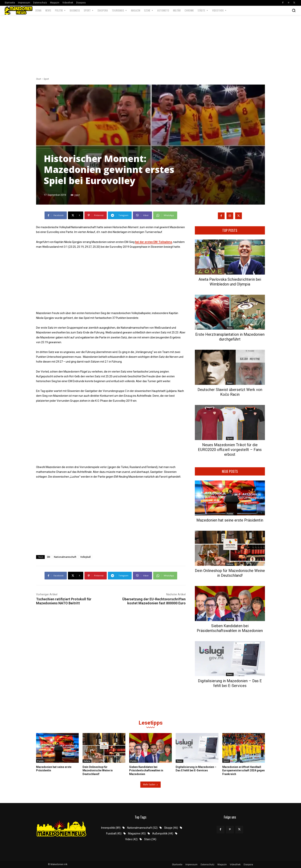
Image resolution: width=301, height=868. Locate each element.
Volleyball (85, 557)
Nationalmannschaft (65, 557)
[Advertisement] (150, 47)
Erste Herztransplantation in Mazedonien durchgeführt (230, 337)
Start (39, 79)
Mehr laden (150, 784)
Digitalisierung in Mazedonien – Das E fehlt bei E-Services (230, 683)
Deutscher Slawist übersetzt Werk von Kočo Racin (230, 392)
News (230, 328)
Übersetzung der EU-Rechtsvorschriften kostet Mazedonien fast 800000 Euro (154, 601)
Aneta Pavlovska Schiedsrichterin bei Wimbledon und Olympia (230, 282)
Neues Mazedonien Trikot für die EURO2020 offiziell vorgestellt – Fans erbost (230, 450)
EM (49, 557)
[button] (294, 10)
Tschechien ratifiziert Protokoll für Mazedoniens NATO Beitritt (64, 601)
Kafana (230, 564)
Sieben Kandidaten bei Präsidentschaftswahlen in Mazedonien (230, 628)
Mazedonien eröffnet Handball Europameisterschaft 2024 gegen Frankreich (244, 770)
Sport (46, 79)
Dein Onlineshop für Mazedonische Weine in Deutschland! (230, 573)
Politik (230, 514)
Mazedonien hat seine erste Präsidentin (230, 520)
